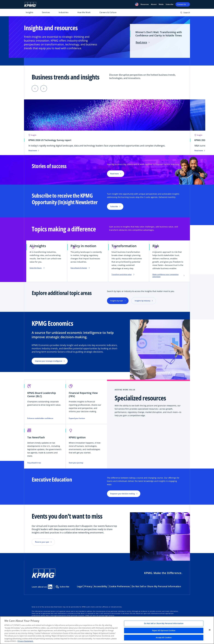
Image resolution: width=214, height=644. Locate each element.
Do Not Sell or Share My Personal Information (156, 586)
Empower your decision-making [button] (123, 494)
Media (161, 4)
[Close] (210, 630)
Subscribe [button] (114, 206)
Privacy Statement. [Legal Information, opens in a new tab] (25, 641)
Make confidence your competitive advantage (168, 276)
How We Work (84, 12)
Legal (80, 586)
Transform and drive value (123, 274)
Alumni (154, 4)
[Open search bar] (185, 13)
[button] (137, 4)
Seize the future (37, 268)
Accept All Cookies (164, 638)
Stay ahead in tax (34, 463)
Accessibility (101, 586)
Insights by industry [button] (142, 301)
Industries (64, 12)
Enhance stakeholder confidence (40, 418)
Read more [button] (115, 174)
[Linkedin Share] (50, 587)
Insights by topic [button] (117, 301)
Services (46, 12)
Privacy (88, 586)
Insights (30, 12)
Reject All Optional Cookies (164, 630)
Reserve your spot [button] (42, 542)
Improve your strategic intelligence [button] (49, 361)
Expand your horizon (77, 418)
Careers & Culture (108, 12)
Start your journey (76, 463)
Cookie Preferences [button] (119, 586)
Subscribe (170, 4)
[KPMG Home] (30, 4)
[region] (107, 630)
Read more (143, 42)
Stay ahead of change (80, 268)
